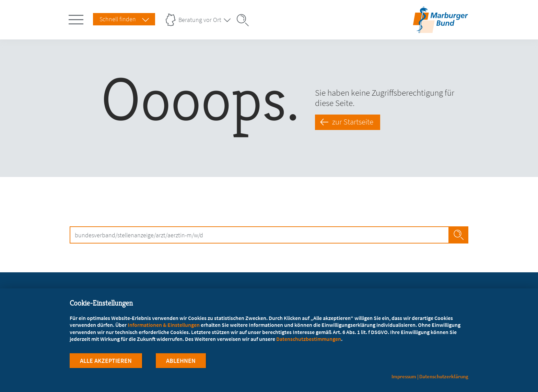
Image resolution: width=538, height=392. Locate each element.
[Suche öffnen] (245, 20)
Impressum (404, 376)
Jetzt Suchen (459, 235)
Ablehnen (181, 361)
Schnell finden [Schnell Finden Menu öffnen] (118, 19)
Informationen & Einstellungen (164, 325)
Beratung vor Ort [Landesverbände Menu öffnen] (200, 20)
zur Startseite (353, 122)
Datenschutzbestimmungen (309, 339)
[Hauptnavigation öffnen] (77, 18)
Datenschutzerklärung (444, 376)
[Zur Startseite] (440, 29)
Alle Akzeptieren (106, 361)
